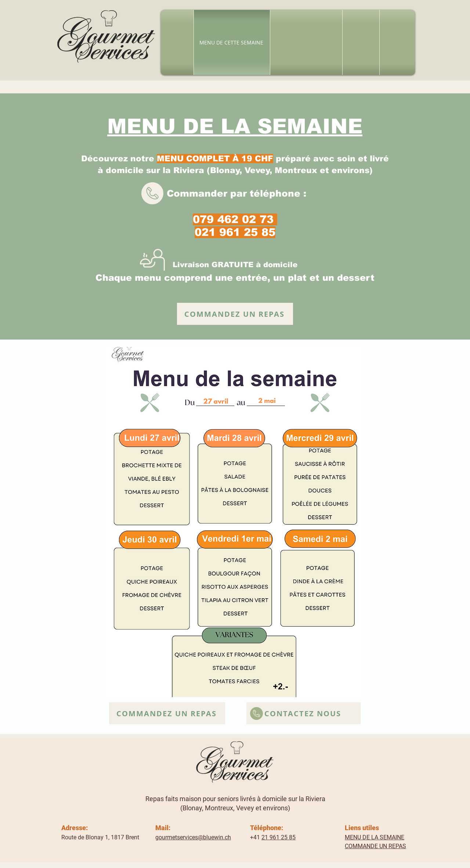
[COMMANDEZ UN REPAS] (235, 314)
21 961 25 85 (279, 837)
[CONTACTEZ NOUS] (303, 713)
